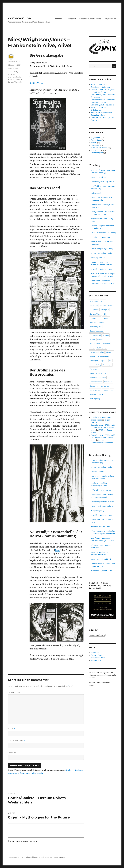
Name (12, 729)
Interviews (95, 145)
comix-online (19, 18)
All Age (103, 305)
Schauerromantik (15, 79)
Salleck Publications (98, 373)
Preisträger (107, 365)
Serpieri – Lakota (98, 472)
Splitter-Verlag (14, 82)
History (106, 335)
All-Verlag (94, 305)
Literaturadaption (15, 77)
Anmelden (95, 653)
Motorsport (94, 361)
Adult (103, 301)
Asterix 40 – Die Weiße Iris (101, 559)
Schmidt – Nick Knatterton (101, 269)
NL (110, 361)
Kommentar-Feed (98, 658)
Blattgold (105, 310)
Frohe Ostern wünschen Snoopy (103, 233)
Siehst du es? (96, 110)
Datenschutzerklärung (90, 19)
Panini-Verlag (95, 365)
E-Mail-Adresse (17, 741)
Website (12, 752)
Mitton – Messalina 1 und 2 (101, 253)
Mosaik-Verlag (103, 356)
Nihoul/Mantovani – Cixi (101, 527)
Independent (95, 344)
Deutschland (95, 318)
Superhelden (95, 390)
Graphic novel (95, 335)
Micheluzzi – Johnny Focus (102, 571)
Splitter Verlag (37, 83)
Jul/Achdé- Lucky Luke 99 (101, 490)
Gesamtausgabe (96, 331)
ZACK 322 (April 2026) (100, 107)
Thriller (105, 390)
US (21, 82)
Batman (111, 305)
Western (93, 394)
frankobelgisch (96, 327)
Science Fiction (96, 382)
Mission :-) (60, 19)
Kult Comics (101, 348)
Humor (100, 339)
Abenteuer (94, 301)
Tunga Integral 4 (97, 511)
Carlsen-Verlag (96, 314)
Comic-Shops (96, 140)
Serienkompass (97, 153)
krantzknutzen (14, 62)
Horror (11, 72)
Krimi (92, 348)
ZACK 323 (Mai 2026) (99, 85)
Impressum (110, 19)
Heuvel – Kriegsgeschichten (102, 506)
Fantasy (93, 322)
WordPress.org (97, 660)
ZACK (101, 394)
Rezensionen (13, 68)
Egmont (106, 318)
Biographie (94, 310)
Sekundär (108, 382)
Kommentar (15, 692)
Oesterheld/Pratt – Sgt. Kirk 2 (102, 105)
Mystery (104, 361)
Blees (58, 550)
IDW (16, 72)
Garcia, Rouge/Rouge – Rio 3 (102, 249)
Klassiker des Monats (99, 148)
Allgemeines (96, 138)
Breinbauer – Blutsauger (100, 87)
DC (105, 314)
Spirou (92, 386)
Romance (94, 369)
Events (94, 143)
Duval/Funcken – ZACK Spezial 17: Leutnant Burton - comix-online (103, 428)
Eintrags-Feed (97, 655)
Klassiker (12, 74)
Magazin (72, 19)
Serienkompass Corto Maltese (102, 502)
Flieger (101, 322)
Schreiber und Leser (98, 378)
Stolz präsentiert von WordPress (53, 857)
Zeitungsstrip (95, 399)
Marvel (93, 356)
